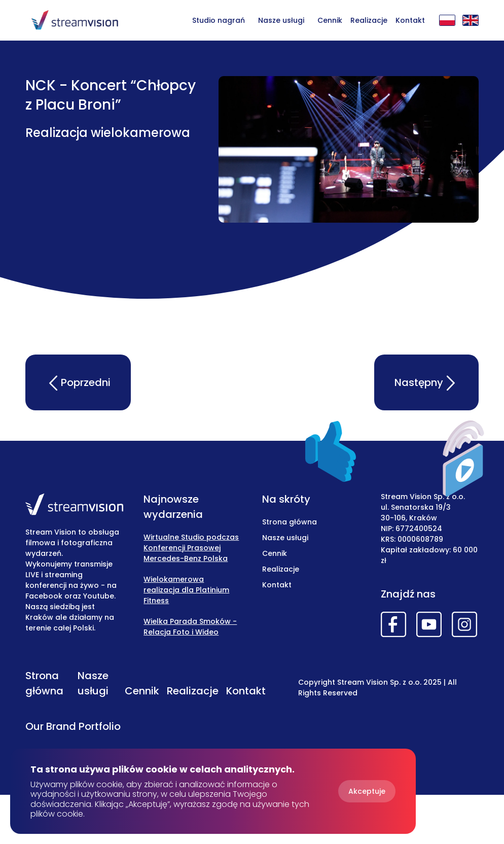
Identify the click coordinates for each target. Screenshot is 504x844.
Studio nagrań (219, 20)
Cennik (330, 20)
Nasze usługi (281, 20)
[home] (75, 20)
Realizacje (369, 20)
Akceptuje (367, 791)
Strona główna (290, 522)
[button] (281, 20)
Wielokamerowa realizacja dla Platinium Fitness (186, 590)
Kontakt (410, 20)
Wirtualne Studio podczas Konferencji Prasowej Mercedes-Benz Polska (191, 548)
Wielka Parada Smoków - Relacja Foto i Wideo (190, 627)
